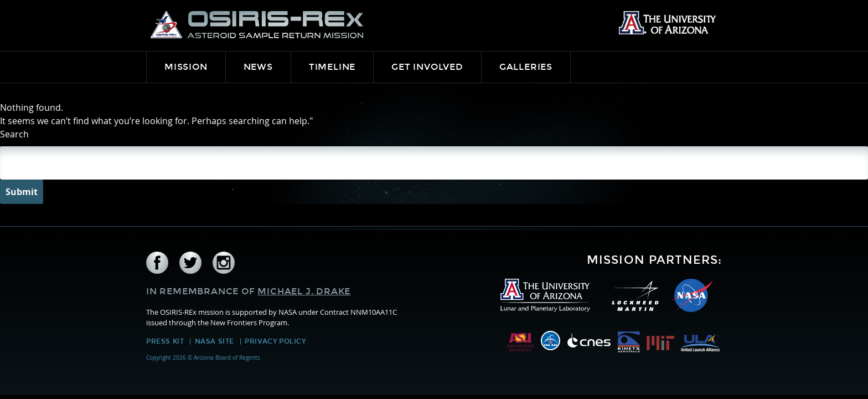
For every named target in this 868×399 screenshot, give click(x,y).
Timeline (332, 67)
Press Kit (165, 341)
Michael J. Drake (304, 291)
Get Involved (427, 67)
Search (14, 134)
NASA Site (215, 341)
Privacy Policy (275, 341)
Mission (186, 67)
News (258, 67)
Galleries (526, 67)
